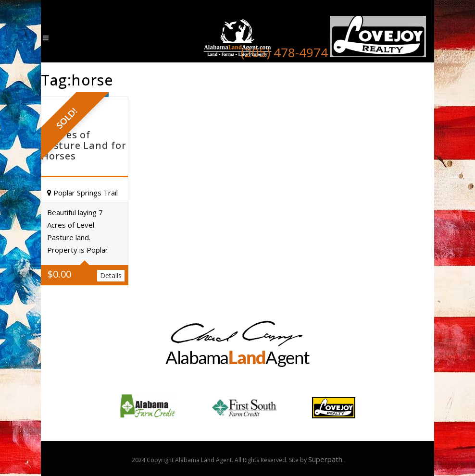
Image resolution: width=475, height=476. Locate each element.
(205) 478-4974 (284, 52)
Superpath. (326, 459)
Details (111, 275)
